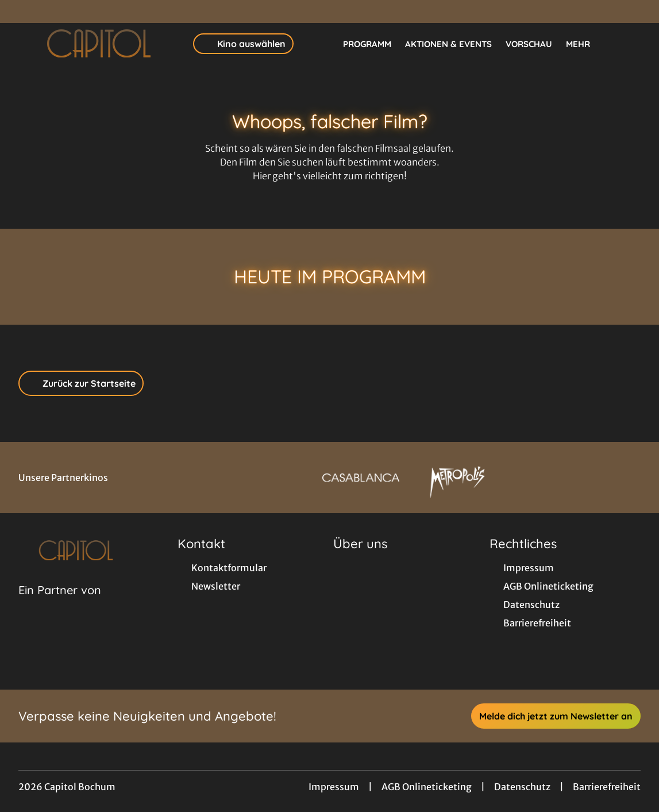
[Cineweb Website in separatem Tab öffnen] (60, 605)
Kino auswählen (243, 44)
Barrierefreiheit (607, 787)
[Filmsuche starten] (629, 44)
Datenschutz (522, 787)
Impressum (334, 787)
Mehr (585, 44)
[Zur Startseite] (99, 44)
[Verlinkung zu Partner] (361, 478)
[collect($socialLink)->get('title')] (21, 11)
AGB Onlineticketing (427, 787)
